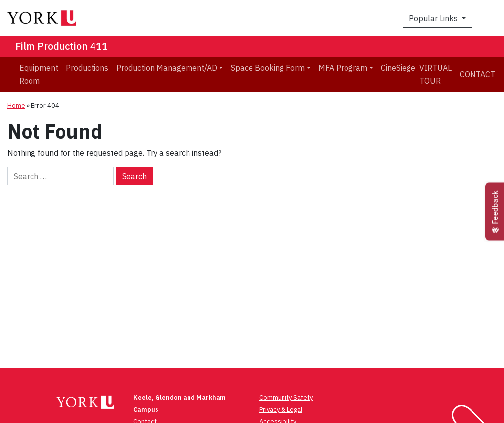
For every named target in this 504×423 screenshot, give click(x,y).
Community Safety (286, 398)
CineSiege (398, 68)
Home (16, 106)
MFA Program (343, 68)
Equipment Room (39, 74)
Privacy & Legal (281, 409)
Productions (87, 68)
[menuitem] (39, 74)
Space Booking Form (268, 68)
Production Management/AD (167, 68)
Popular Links (434, 18)
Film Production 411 (62, 46)
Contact (477, 74)
